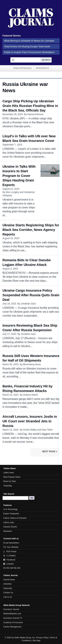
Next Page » (50, 451)
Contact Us (8, 593)
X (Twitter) (9, 556)
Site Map (37, 641)
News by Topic (10, 481)
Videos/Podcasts (22, 68)
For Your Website (11, 547)
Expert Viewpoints (11, 514)
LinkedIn (9, 564)
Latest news (9, 473)
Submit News (9, 580)
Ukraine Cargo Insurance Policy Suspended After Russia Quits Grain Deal (31, 295)
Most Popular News (12, 477)
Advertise (7, 584)
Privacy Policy (42, 638)
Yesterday (8, 486)
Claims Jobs (9, 522)
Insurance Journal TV (13, 618)
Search (46, 60)
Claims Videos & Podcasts (15, 518)
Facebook (9, 560)
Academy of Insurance (13, 622)
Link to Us (8, 597)
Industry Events (10, 527)
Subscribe (8, 588)
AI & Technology (10, 509)
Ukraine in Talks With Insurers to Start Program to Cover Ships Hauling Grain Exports (19, 176)
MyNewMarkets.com (12, 614)
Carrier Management (12, 627)
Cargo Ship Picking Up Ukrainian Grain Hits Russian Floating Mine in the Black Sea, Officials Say (30, 106)
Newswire (8, 531)
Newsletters (42, 68)
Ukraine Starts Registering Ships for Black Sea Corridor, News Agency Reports (31, 230)
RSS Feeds (10, 552)
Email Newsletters (11, 543)
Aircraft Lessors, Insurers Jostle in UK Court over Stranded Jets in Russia (30, 421)
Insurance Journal (11, 609)
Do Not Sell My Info (12, 568)
